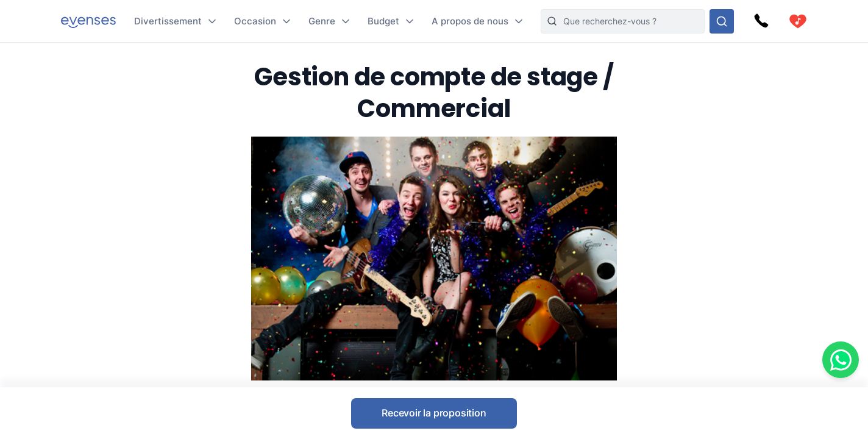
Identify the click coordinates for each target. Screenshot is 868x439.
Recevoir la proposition (434, 413)
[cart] (798, 21)
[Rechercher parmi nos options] (722, 21)
